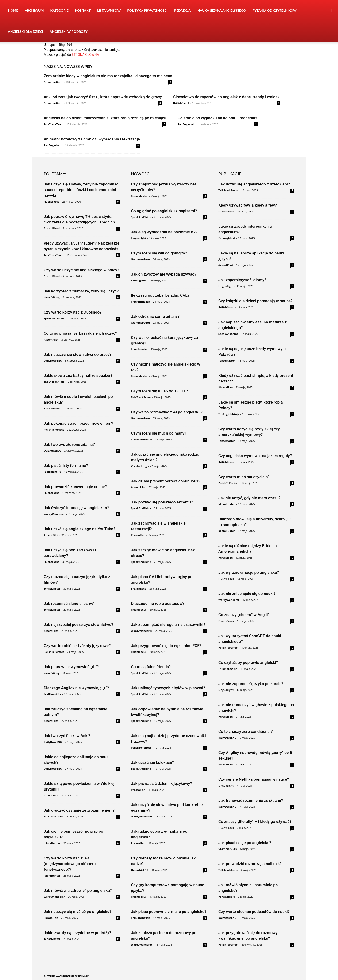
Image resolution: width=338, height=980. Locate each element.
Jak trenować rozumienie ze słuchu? (251, 800)
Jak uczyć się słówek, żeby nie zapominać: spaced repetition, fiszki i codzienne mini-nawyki (82, 190)
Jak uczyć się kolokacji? (152, 762)
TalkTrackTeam (54, 124)
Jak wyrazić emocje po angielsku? (249, 572)
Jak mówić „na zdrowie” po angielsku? (78, 890)
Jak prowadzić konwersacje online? (75, 487)
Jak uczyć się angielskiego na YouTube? (79, 529)
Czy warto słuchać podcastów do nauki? (254, 912)
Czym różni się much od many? (159, 433)
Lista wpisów (109, 10)
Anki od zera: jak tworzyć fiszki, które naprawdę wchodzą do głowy (103, 97)
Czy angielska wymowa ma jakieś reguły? (255, 456)
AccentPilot (51, 339)
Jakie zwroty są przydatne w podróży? (77, 933)
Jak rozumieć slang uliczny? (69, 603)
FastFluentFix (52, 472)
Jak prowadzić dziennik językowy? (161, 783)
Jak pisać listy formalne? (66, 465)
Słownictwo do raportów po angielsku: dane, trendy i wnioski (227, 97)
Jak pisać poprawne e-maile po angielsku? (169, 912)
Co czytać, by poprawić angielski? (248, 662)
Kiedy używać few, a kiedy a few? (248, 205)
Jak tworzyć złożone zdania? (69, 444)
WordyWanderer (54, 514)
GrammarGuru (53, 82)
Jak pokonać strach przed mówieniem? (78, 423)
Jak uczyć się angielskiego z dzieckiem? (254, 184)
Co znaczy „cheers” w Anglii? (244, 615)
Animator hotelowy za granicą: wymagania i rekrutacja (92, 139)
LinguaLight (139, 238)
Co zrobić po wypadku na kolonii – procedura (218, 118)
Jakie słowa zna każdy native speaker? (78, 375)
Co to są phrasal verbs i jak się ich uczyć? (80, 333)
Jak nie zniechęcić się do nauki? (247, 594)
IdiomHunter (52, 843)
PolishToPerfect (54, 429)
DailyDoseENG (53, 361)
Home (13, 10)
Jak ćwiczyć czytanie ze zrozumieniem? (79, 810)
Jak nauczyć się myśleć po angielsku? (77, 912)
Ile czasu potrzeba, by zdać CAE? (160, 295)
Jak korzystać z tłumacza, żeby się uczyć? (81, 291)
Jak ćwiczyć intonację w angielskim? (76, 508)
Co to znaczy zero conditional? (245, 731)
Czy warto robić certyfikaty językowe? (77, 646)
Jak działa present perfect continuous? (166, 481)
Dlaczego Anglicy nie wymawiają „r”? (76, 688)
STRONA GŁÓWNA (85, 55)
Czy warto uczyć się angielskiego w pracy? (81, 270)
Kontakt (83, 10)
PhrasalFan (51, 918)
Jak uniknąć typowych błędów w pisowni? (168, 688)
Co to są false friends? (151, 667)
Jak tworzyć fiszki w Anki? (67, 736)
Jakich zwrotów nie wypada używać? (164, 274)
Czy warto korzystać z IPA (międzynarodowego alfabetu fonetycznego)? (70, 864)
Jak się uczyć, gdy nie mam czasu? (249, 498)
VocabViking (52, 297)
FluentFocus (51, 202)
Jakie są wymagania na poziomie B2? (164, 232)
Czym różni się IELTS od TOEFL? (159, 391)
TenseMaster (52, 588)
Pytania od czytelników (275, 10)
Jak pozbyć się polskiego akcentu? (162, 502)
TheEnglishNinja (54, 382)
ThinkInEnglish (140, 301)
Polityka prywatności (147, 10)
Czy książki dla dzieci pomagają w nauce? (255, 301)
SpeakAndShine (54, 318)
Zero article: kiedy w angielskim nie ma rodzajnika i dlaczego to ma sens (108, 76)
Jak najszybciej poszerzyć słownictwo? (79, 624)
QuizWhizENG (52, 451)
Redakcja (182, 10)
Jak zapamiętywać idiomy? (242, 280)
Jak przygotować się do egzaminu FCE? (166, 646)
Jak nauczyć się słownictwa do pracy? (78, 354)
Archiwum (34, 10)
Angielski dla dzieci (26, 32)
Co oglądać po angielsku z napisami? (164, 211)
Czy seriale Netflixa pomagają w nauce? (254, 779)
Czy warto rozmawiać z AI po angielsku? (167, 412)
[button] (332, 11)
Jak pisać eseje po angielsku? (245, 843)
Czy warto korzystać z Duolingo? (73, 312)
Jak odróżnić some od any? (155, 316)
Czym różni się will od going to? (159, 253)
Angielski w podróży (69, 32)
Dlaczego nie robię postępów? (158, 603)
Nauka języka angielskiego (222, 10)
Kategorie (60, 10)
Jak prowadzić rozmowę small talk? (250, 864)
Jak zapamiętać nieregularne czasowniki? (168, 624)
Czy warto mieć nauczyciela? (244, 477)
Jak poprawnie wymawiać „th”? (71, 667)
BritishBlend (181, 103)
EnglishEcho (139, 588)
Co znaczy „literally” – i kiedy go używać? (255, 821)
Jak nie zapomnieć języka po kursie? (251, 684)
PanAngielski (186, 124)
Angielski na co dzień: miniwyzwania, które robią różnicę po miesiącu (105, 118)
